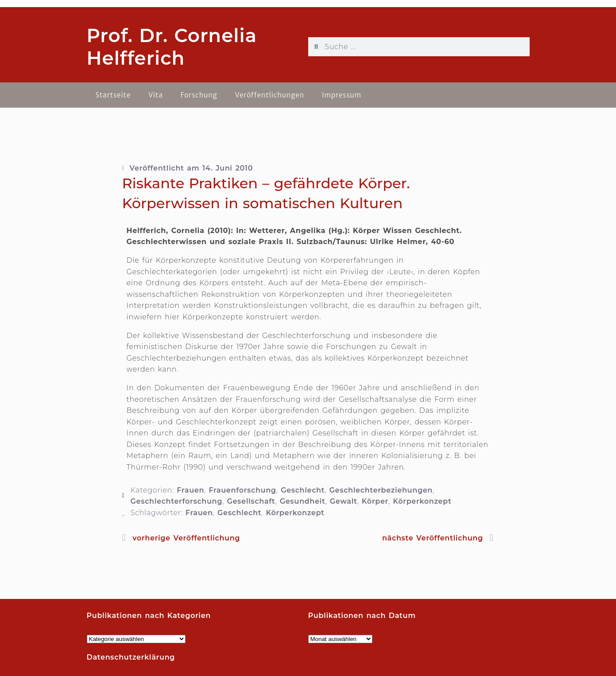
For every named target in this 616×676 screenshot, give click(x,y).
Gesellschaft (251, 501)
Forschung (199, 95)
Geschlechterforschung (177, 501)
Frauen (190, 490)
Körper (375, 501)
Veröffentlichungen (270, 95)
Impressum (342, 95)
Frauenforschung (242, 490)
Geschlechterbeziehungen (381, 490)
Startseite (113, 95)
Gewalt (344, 501)
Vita (156, 95)
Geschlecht (303, 490)
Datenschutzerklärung (131, 657)
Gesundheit (303, 501)
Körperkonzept (422, 501)
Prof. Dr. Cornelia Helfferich (172, 47)
